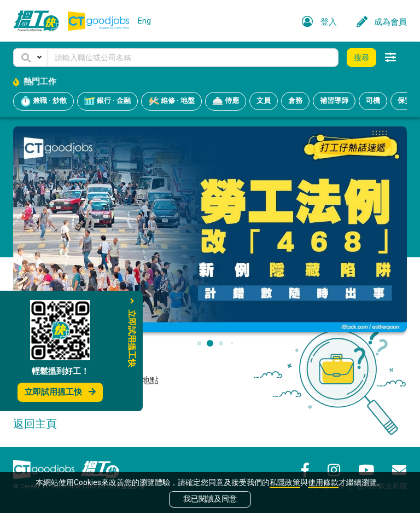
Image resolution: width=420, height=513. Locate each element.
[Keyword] (193, 57)
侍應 (226, 101)
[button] (31, 57)
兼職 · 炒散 (43, 101)
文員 (264, 100)
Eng (144, 21)
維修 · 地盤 (171, 101)
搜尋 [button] (361, 57)
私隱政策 (285, 482)
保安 (405, 100)
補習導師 (334, 100)
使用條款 (323, 482)
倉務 (295, 100)
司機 (373, 100)
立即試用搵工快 (60, 392)
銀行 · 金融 (107, 101)
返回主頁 (35, 424)
